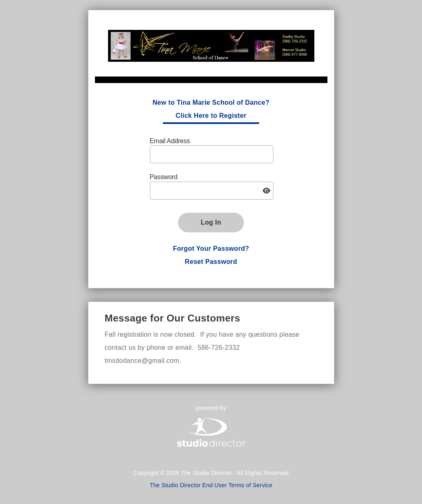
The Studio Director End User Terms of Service (211, 485)
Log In (211, 222)
